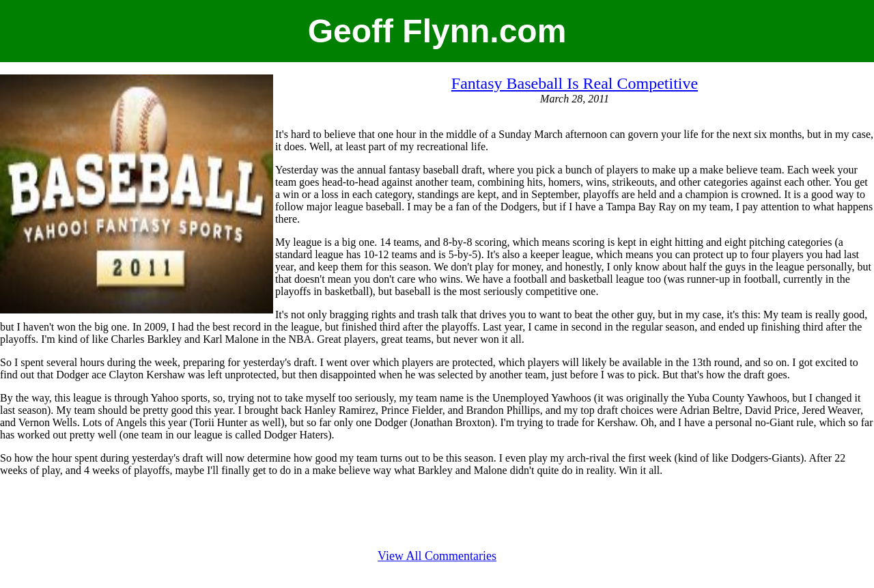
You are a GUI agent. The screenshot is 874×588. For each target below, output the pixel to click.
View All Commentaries (437, 556)
